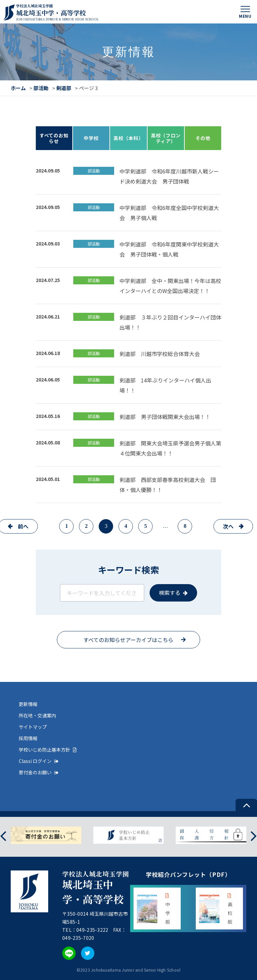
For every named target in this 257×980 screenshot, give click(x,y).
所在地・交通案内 (37, 715)
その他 (203, 138)
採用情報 (28, 738)
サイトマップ (33, 727)
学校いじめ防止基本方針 (48, 750)
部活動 (41, 88)
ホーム (18, 88)
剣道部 (64, 88)
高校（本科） (128, 138)
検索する (170, 592)
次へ (228, 526)
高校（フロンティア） (166, 138)
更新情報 (28, 704)
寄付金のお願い (39, 772)
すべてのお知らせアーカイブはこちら (128, 640)
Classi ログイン (39, 761)
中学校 (91, 138)
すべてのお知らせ (54, 138)
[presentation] (3, 835)
